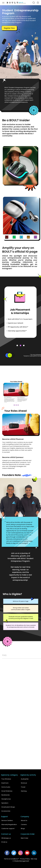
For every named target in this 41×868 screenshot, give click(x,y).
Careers (24, 824)
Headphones (6, 799)
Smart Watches (7, 791)
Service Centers (7, 820)
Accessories (6, 811)
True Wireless (6, 779)
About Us (24, 820)
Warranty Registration (9, 824)
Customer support (8, 829)
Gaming (24, 791)
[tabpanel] (20, 305)
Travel (23, 787)
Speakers (5, 803)
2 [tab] (21, 346)
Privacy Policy (25, 859)
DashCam (5, 783)
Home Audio (6, 787)
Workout (24, 783)
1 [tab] (17, 346)
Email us (4, 842)
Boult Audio (17, 866)
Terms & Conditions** (12, 859)
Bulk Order (25, 838)
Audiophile (25, 779)
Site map (34, 859)
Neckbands (6, 795)
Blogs (23, 829)
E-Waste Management (21, 861)
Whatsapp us (6, 838)
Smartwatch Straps (8, 807)
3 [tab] (24, 346)
